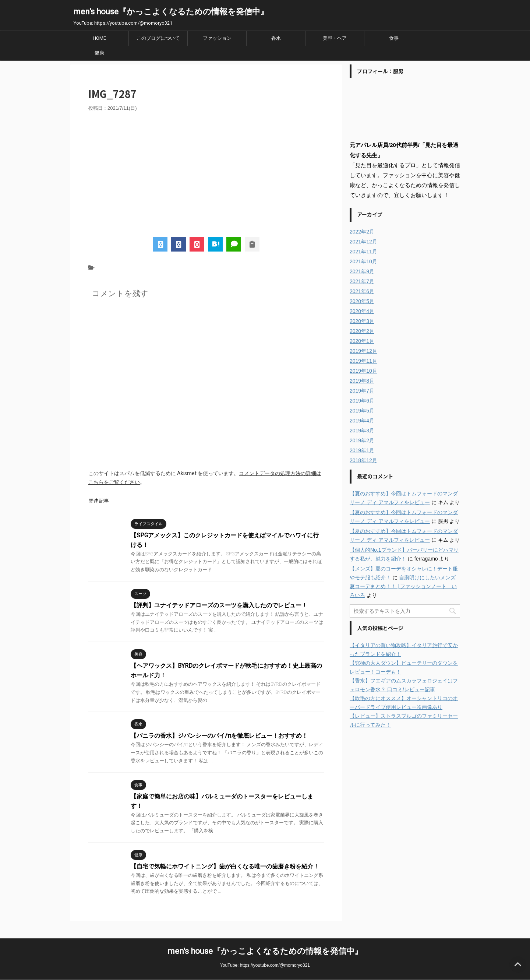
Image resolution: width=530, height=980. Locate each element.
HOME (99, 38)
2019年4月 (362, 421)
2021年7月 (362, 281)
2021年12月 (363, 242)
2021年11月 (363, 252)
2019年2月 (362, 440)
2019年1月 (362, 450)
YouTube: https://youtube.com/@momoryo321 (265, 965)
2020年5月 (362, 301)
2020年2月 (362, 331)
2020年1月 (362, 341)
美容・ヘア (335, 38)
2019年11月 (363, 361)
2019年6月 (362, 401)
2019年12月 (363, 351)
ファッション (217, 38)
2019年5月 (362, 411)
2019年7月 (362, 391)
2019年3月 (362, 431)
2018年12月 (363, 460)
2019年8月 (362, 381)
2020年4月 (362, 311)
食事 (394, 38)
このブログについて (158, 38)
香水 (276, 38)
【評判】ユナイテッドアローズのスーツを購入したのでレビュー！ (219, 605)
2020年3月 (362, 321)
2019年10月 (363, 371)
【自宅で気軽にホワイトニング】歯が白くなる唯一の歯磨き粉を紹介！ (225, 866)
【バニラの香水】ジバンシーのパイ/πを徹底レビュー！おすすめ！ (219, 736)
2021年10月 (363, 261)
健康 (99, 53)
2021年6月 (362, 291)
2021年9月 (362, 271)
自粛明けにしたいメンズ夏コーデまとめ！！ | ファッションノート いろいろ (403, 586)
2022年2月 (362, 232)
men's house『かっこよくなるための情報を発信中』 (171, 12)
